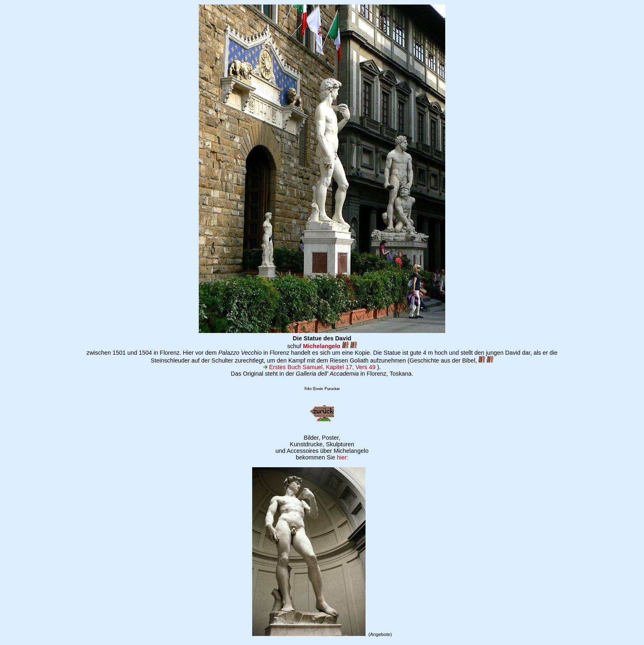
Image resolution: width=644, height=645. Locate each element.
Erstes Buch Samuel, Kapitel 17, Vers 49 (319, 367)
